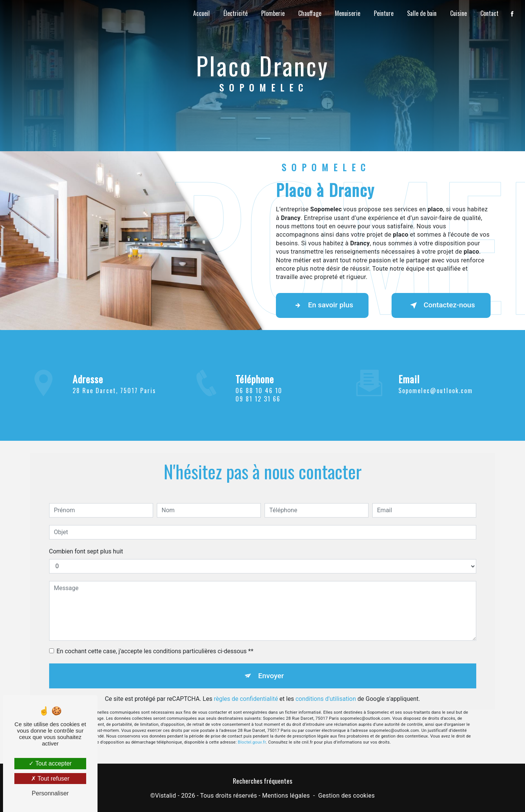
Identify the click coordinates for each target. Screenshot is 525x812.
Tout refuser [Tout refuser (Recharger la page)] (50, 779)
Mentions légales (286, 796)
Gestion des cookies (347, 796)
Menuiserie (348, 13)
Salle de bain (422, 13)
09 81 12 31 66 (258, 408)
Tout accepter (50, 763)
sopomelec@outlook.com (436, 381)
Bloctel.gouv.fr (252, 734)
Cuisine (458, 13)
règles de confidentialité (246, 690)
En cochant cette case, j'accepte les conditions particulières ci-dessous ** (155, 642)
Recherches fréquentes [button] (262, 781)
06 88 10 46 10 (259, 399)
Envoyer (271, 667)
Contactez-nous (441, 305)
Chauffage (310, 13)
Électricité (235, 13)
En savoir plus (322, 305)
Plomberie (273, 13)
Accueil (201, 13)
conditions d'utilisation (326, 690)
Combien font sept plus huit (86, 542)
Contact (489, 13)
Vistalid (166, 796)
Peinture (384, 13)
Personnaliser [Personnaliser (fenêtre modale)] (50, 793)
